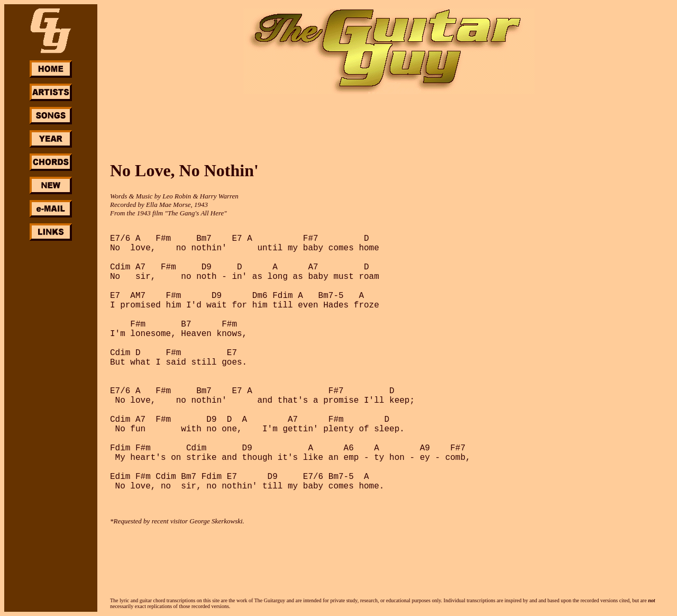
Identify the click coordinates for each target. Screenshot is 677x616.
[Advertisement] (51, 401)
